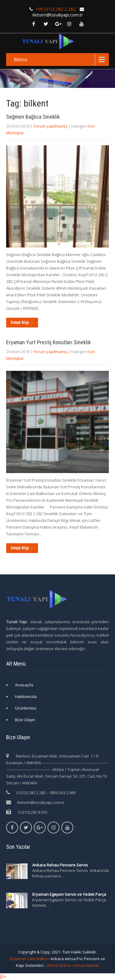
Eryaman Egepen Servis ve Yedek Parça (69, 894)
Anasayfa (24, 685)
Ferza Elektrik (87, 965)
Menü (21, 60)
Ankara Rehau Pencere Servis (61, 865)
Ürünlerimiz (26, 708)
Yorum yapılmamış (50, 126)
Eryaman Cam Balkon (30, 959)
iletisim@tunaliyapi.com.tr (41, 802)
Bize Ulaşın (25, 720)
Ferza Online (59, 965)
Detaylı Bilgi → (22, 323)
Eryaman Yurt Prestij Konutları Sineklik (48, 342)
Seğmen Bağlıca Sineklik (33, 117)
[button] (3, 977)
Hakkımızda (26, 696)
